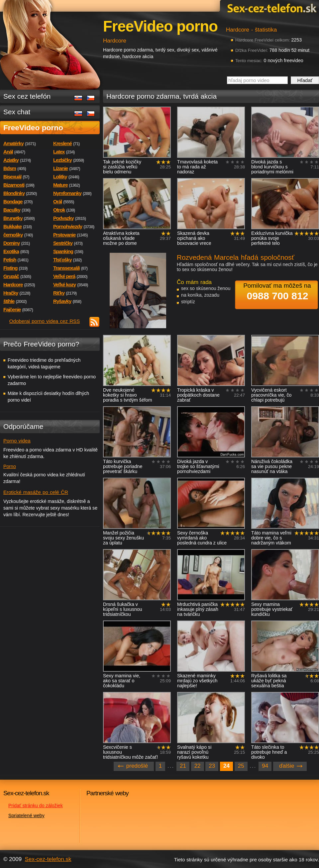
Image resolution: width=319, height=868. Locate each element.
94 (265, 766)
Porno (10, 466)
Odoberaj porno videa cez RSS (45, 321)
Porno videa (17, 441)
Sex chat (17, 112)
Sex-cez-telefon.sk (271, 8)
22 (198, 766)
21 (183, 766)
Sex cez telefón (27, 96)
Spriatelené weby (26, 816)
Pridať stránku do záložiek (36, 806)
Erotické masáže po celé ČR (36, 492)
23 (212, 766)
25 (241, 766)
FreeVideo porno (33, 128)
